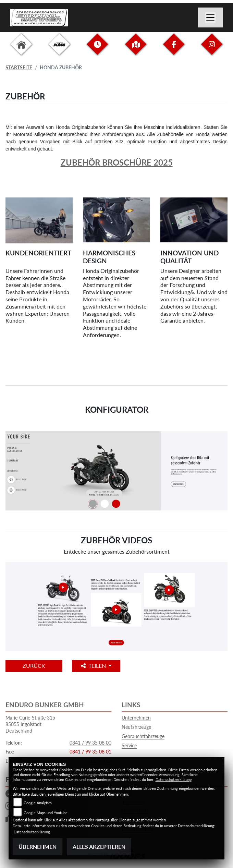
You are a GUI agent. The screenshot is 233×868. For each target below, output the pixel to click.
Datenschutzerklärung (174, 779)
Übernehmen (38, 847)
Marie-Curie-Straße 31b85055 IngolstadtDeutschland (30, 724)
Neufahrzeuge (136, 727)
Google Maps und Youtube (46, 813)
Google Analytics (38, 803)
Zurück (34, 666)
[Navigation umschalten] (210, 17)
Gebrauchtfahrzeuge (143, 736)
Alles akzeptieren (99, 847)
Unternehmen (136, 718)
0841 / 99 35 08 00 (90, 743)
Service (129, 745)
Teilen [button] (94, 666)
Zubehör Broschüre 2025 (117, 162)
